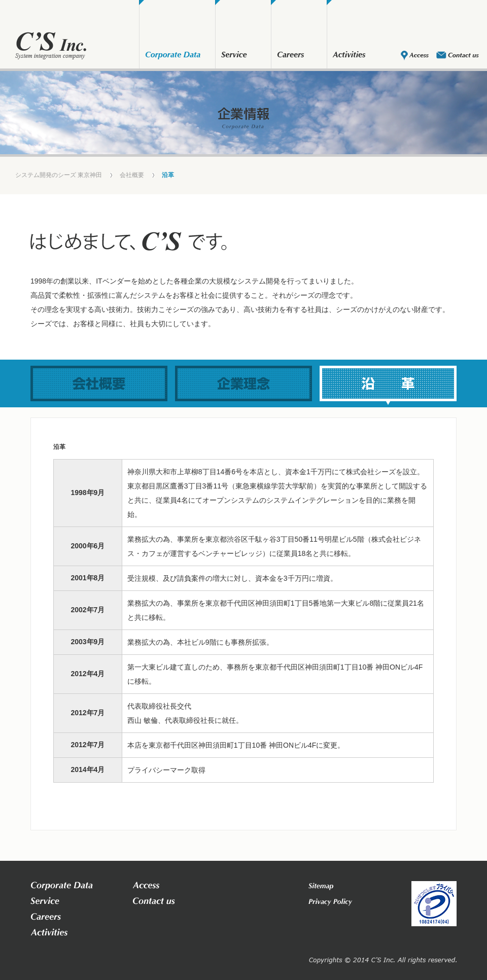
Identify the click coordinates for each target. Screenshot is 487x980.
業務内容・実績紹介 (236, 56)
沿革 (388, 383)
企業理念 (243, 383)
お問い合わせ (458, 56)
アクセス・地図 (415, 56)
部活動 (350, 56)
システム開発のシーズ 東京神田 (59, 175)
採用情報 (292, 56)
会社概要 (172, 56)
